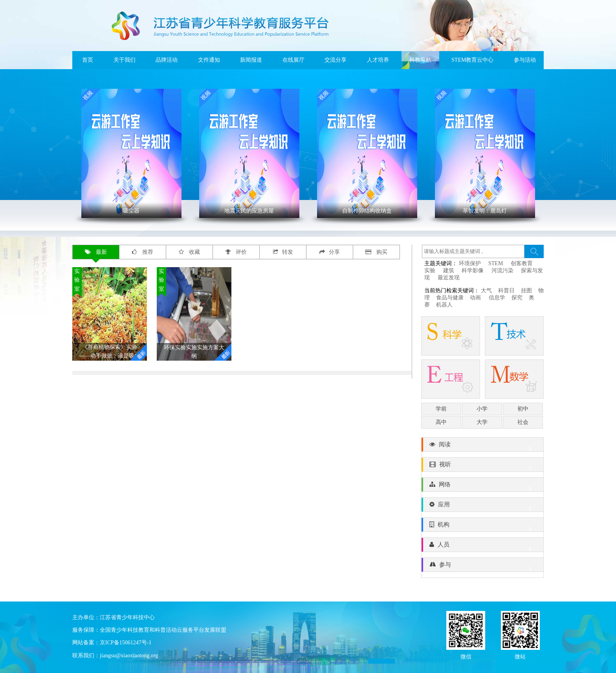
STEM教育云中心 (472, 60)
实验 (430, 270)
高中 (441, 422)
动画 (476, 298)
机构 (482, 526)
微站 (520, 656)
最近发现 (449, 278)
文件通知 (209, 60)
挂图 (526, 291)
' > (131, 153)
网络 (482, 486)
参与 (482, 567)
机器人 (444, 305)
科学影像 (473, 270)
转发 (283, 252)
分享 (330, 252)
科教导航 (420, 60)
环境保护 (470, 263)
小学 (482, 409)
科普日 (506, 291)
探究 (517, 298)
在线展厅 (293, 60)
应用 (482, 506)
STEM (496, 263)
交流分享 (335, 60)
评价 (236, 252)
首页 (88, 60)
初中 (523, 409)
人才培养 (378, 60)
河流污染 (502, 270)
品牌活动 (167, 60)
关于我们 (125, 60)
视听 (482, 466)
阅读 (482, 446)
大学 (482, 422)
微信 (466, 656)
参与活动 (525, 60)
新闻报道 (251, 60)
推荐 (143, 252)
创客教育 (522, 263)
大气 (486, 291)
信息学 (497, 298)
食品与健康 (450, 298)
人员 (482, 546)
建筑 (449, 270)
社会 (523, 422)
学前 (441, 409)
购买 (377, 252)
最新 (96, 252)
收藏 (190, 252)
